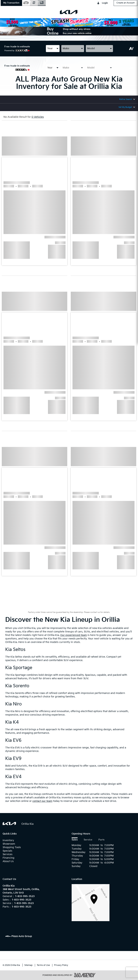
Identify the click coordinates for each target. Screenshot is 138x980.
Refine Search (126, 99)
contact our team (42, 801)
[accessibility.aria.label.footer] (85, 975)
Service (88, 840)
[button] (11, 3)
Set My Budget (125, 107)
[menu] (7, 12)
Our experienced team (74, 635)
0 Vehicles (38, 117)
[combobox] (53, 48)
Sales (75, 840)
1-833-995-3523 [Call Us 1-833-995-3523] (25, 896)
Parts (101, 840)
